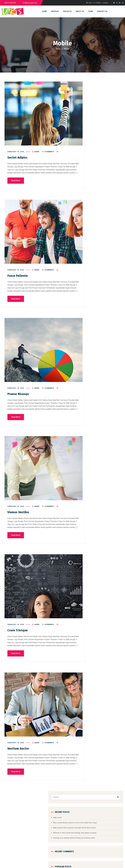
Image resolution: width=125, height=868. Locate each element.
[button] (105, 211)
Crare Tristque (18, 632)
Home (58, 49)
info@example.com (21, 853)
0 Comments (49, 154)
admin (37, 154)
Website (108, 239)
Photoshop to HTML (53, 834)
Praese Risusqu (19, 396)
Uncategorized (99, 280)
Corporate (106, 230)
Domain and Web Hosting (54, 826)
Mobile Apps (98, 239)
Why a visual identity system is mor (110, 833)
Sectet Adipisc (18, 160)
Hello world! (98, 110)
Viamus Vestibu (19, 514)
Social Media (108, 198)
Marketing (107, 235)
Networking (98, 270)
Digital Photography (52, 830)
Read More (16, 183)
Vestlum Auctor (19, 750)
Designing (97, 235)
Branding (96, 230)
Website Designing (52, 822)
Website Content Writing (54, 838)
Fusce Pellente (18, 278)
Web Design (98, 285)
